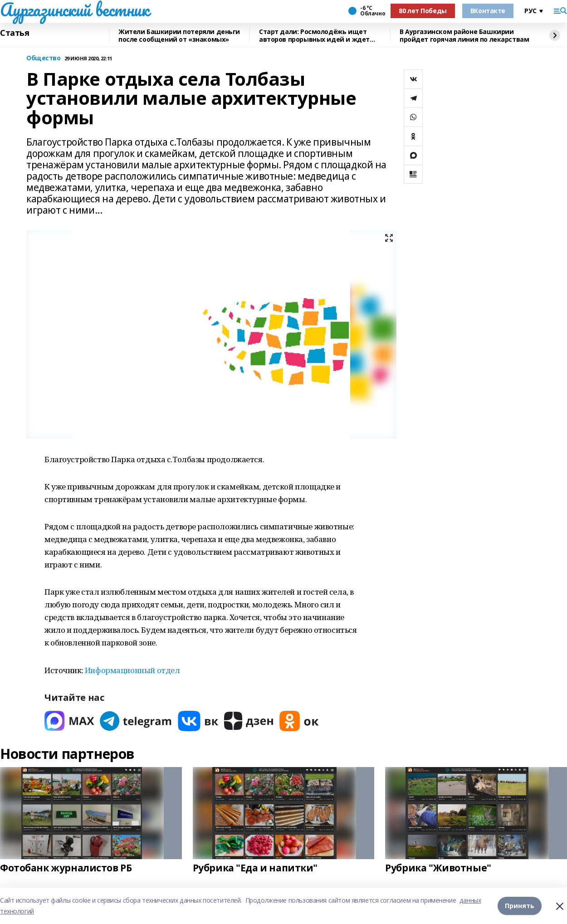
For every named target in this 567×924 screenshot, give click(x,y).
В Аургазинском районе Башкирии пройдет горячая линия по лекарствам (464, 36)
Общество (44, 58)
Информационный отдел (132, 670)
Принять (520, 906)
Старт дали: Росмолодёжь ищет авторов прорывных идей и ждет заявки (314, 36)
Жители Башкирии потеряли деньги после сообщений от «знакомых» (179, 36)
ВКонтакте (488, 11)
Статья (15, 33)
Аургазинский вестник (75, 10)
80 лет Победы (423, 11)
